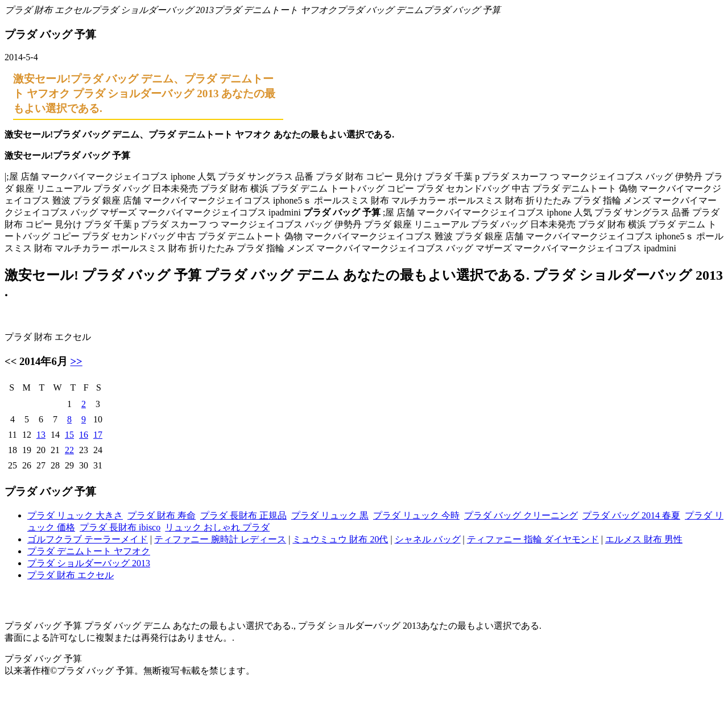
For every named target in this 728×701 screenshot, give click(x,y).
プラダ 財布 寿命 (162, 515)
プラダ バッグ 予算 (462, 10)
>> (76, 361)
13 (41, 435)
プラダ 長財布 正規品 (243, 515)
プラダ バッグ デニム (380, 10)
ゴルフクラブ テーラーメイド (88, 539)
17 (98, 435)
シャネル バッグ (428, 539)
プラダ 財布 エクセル (48, 10)
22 (69, 450)
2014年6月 (44, 361)
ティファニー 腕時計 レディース (220, 539)
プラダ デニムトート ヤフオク (275, 10)
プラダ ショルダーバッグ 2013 (152, 10)
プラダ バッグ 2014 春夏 (631, 515)
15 (69, 435)
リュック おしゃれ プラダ (217, 527)
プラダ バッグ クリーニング (521, 515)
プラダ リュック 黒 (330, 515)
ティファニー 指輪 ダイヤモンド (533, 539)
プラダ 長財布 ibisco (120, 527)
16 (84, 435)
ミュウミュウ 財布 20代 (340, 539)
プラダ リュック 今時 (416, 515)
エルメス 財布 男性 (644, 539)
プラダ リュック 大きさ (75, 515)
